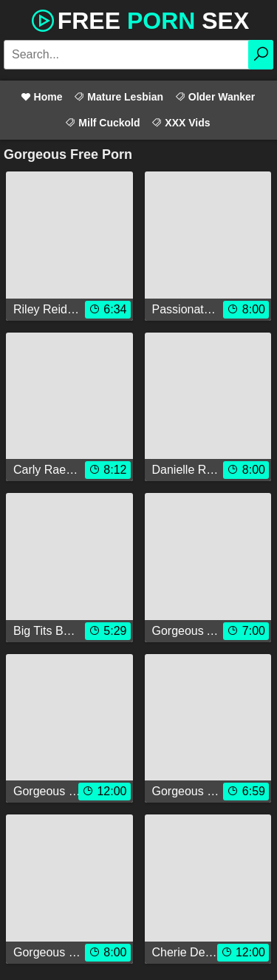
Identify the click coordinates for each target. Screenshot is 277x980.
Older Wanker (215, 97)
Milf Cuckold (102, 123)
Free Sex (139, 19)
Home (42, 97)
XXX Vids (181, 123)
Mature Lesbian (119, 97)
